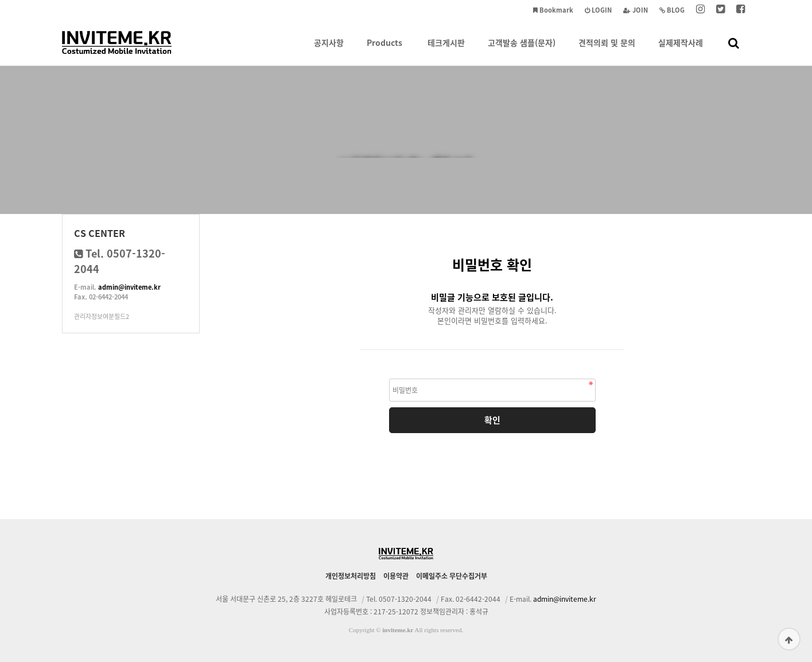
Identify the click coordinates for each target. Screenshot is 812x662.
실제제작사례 (681, 51)
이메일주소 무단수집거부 (452, 576)
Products (384, 51)
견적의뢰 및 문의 (607, 51)
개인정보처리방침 (351, 576)
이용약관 (396, 576)
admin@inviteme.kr (129, 287)
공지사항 (329, 51)
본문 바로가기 (0, 0)
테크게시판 (446, 51)
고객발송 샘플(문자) (522, 51)
